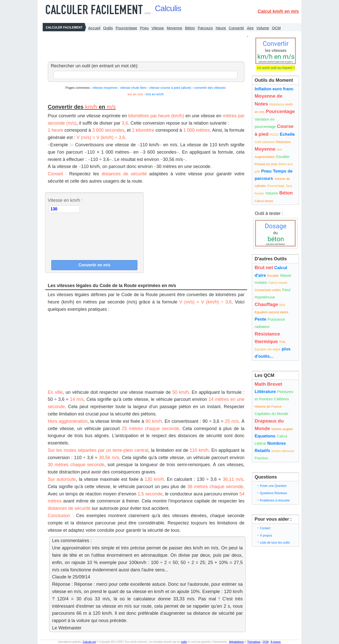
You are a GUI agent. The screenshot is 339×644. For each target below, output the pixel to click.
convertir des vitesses (210, 88)
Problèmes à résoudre (275, 500)
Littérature (265, 392)
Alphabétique (236, 642)
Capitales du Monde (271, 414)
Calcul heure (264, 201)
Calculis (168, 8)
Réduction (283, 142)
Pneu (144, 28)
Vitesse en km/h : (65, 200)
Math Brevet (268, 384)
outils (184, 642)
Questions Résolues (273, 493)
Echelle (287, 134)
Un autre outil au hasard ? (275, 68)
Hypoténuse (265, 297)
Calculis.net (89, 642)
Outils (108, 28)
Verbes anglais (282, 429)
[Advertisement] (145, 45)
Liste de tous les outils (275, 543)
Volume (263, 28)
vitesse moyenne (105, 88)
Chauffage (266, 304)
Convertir (237, 28)
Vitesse (158, 28)
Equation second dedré (272, 312)
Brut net (264, 268)
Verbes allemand (283, 451)
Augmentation (265, 157)
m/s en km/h (155, 94)
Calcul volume (278, 283)
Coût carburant (265, 142)
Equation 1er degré (268, 349)
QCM (276, 28)
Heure (221, 28)
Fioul (286, 290)
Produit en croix (266, 164)
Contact (265, 528)
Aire (250, 28)
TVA (282, 342)
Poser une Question (273, 486)
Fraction (261, 458)
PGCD (274, 135)
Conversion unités (268, 290)
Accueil (94, 28)
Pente (260, 319)
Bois (282, 305)
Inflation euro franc (274, 89)
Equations (265, 436)
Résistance (277, 104)
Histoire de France (268, 407)
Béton (190, 28)
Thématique (254, 642)
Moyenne (175, 28)
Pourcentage (126, 28)
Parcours (205, 28)
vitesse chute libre (133, 88)
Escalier (283, 157)
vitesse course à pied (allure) (170, 88)
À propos (266, 536)
